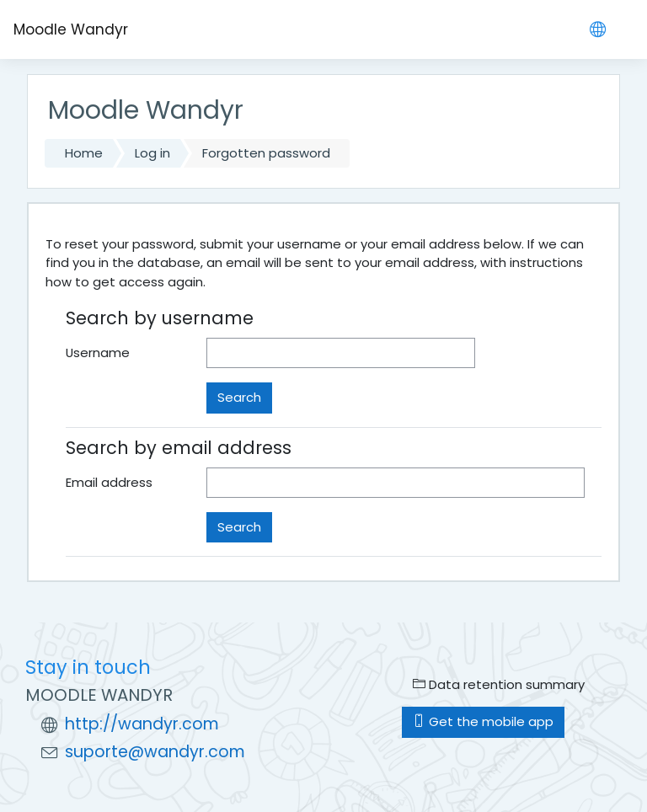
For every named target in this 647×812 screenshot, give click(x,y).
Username (98, 353)
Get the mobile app (483, 721)
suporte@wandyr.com (155, 752)
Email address (109, 482)
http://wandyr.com (142, 724)
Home (84, 153)
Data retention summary (499, 684)
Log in (152, 153)
